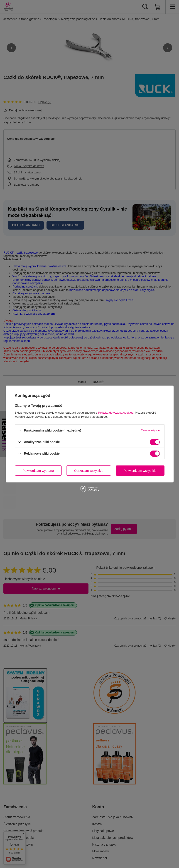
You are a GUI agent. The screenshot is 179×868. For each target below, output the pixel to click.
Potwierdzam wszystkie (140, 470)
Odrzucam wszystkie (89, 470)
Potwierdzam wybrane (38, 470)
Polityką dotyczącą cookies (116, 413)
